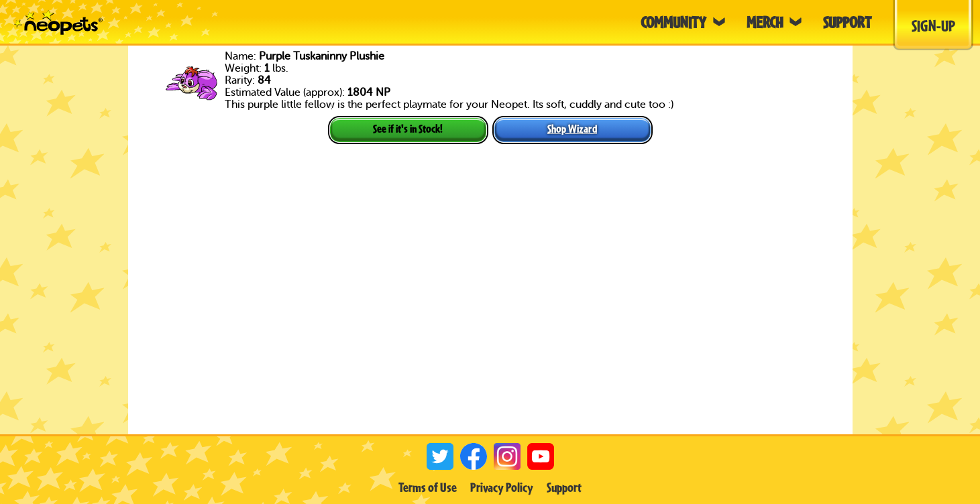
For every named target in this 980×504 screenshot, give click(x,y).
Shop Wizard (572, 128)
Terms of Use (428, 487)
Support (564, 487)
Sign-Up (933, 25)
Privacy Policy (502, 487)
